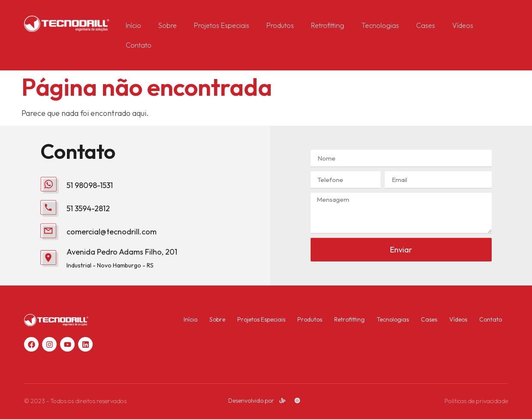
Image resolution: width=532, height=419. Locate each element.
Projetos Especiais (222, 25)
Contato (139, 45)
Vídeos (463, 25)
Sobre (168, 25)
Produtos (280, 25)
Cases (426, 25)
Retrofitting (328, 25)
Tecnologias (380, 25)
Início (133, 25)
